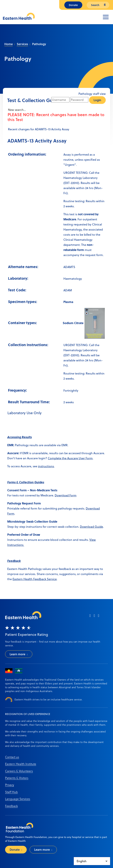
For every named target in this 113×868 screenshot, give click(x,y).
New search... (17, 110)
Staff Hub (11, 792)
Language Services (18, 799)
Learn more (17, 654)
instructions (46, 466)
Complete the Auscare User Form (70, 458)
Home (9, 44)
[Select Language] (92, 861)
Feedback (11, 806)
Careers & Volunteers (19, 771)
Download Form (66, 495)
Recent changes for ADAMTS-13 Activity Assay (38, 129)
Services (22, 44)
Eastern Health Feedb (27, 579)
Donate (73, 5)
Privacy (10, 785)
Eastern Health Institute (21, 764)
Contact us (12, 757)
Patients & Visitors (17, 778)
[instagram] (94, 617)
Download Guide (91, 527)
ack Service (49, 579)
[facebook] (90, 617)
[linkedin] (99, 617)
